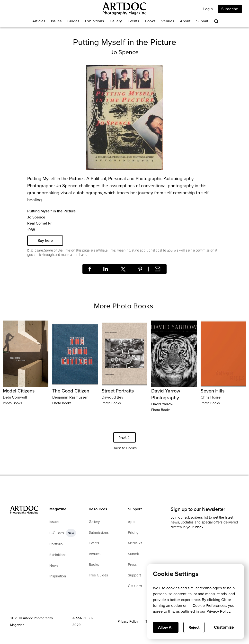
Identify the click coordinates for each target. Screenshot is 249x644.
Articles (39, 21)
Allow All (166, 627)
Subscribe (230, 9)
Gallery (116, 21)
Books (150, 21)
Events (133, 21)
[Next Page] (124, 437)
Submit (202, 21)
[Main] (124, 9)
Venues (168, 21)
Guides (73, 21)
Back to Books (125, 448)
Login (208, 9)
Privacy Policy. (219, 611)
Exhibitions (94, 21)
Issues (56, 21)
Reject (194, 627)
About (185, 21)
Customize (224, 627)
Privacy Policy (128, 622)
